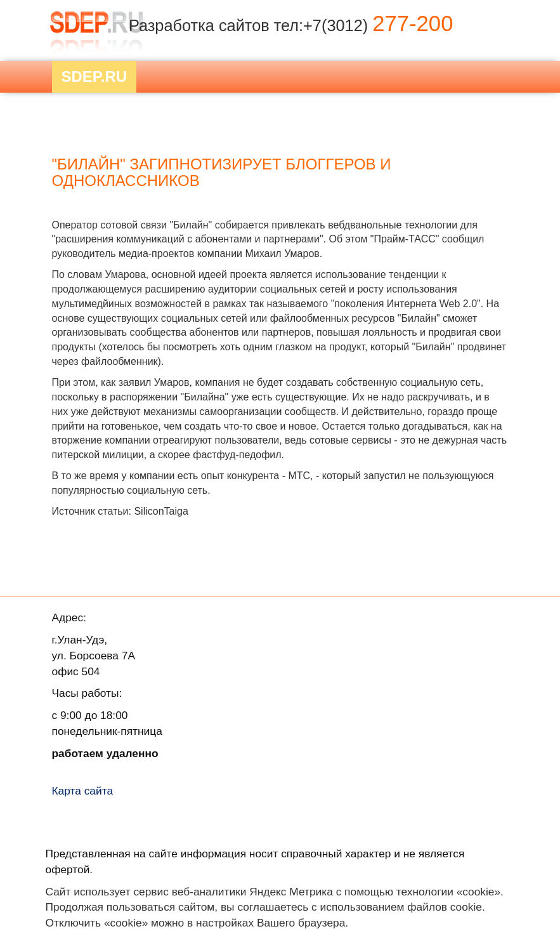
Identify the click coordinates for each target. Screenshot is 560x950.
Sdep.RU (94, 76)
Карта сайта (83, 791)
